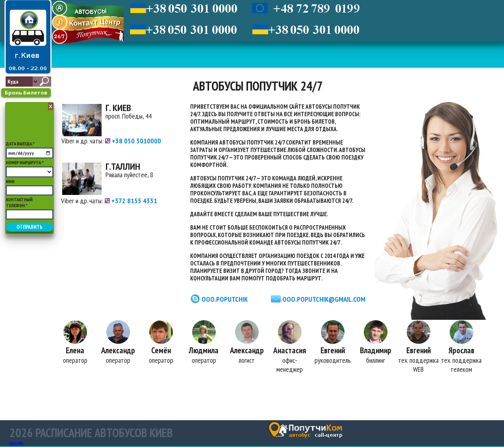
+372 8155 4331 (131, 201)
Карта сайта (16, 444)
